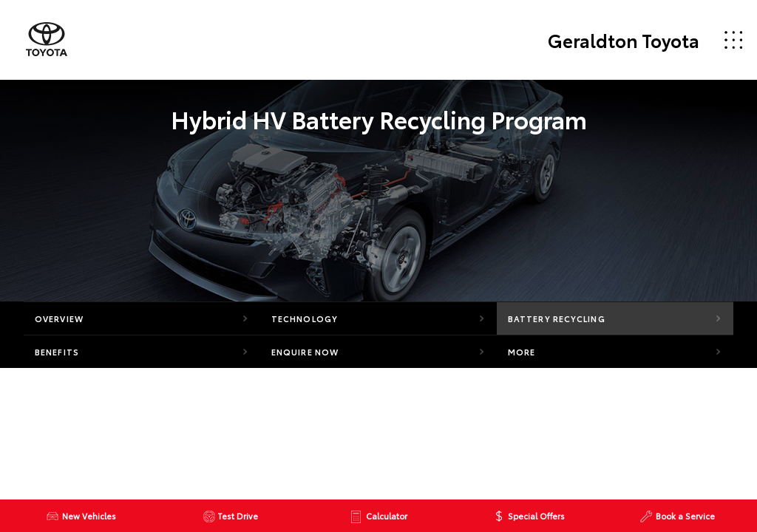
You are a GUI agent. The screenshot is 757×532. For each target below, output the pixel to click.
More (522, 352)
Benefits (57, 352)
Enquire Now (305, 352)
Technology (305, 318)
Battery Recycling (557, 318)
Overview (59, 318)
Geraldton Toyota (624, 40)
